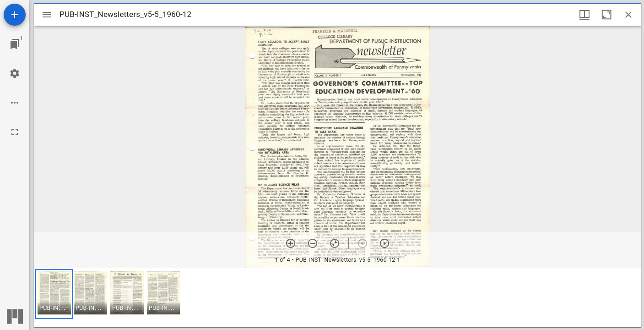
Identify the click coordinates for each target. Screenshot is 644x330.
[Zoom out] (313, 243)
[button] (54, 294)
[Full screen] (15, 132)
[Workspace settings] (15, 73)
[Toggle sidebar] (47, 15)
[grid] (338, 297)
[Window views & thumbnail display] (584, 15)
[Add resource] (15, 15)
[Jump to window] (15, 44)
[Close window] (628, 15)
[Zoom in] (291, 243)
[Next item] (384, 243)
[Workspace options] (15, 103)
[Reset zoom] (335, 243)
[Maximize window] (606, 15)
